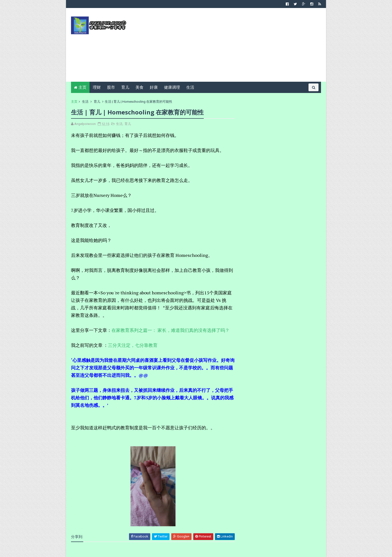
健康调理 (172, 87)
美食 (139, 87)
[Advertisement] (230, 47)
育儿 (125, 87)
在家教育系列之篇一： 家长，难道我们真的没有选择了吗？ (170, 330)
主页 (82, 87)
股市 (111, 87)
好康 (154, 87)
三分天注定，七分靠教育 (133, 345)
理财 (97, 87)
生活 (190, 87)
